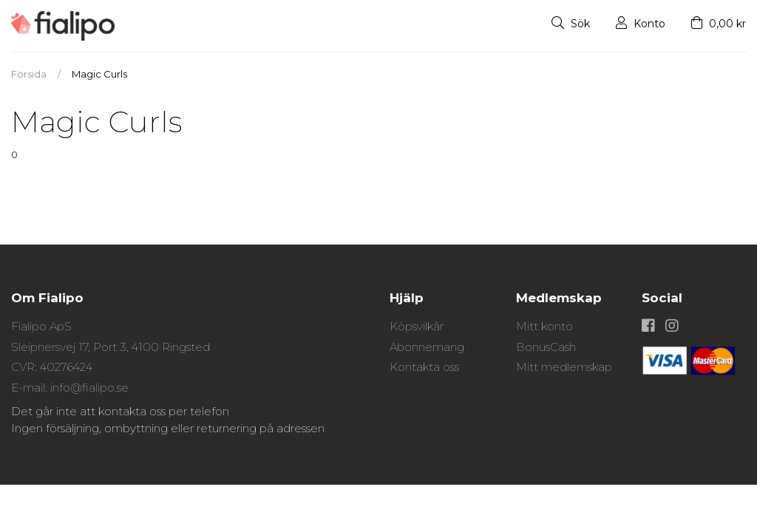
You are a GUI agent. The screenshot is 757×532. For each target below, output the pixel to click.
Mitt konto (544, 326)
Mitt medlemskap (564, 367)
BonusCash (546, 347)
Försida (29, 74)
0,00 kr (719, 24)
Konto (641, 24)
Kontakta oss (424, 367)
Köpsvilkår (417, 326)
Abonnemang (427, 347)
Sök (571, 24)
